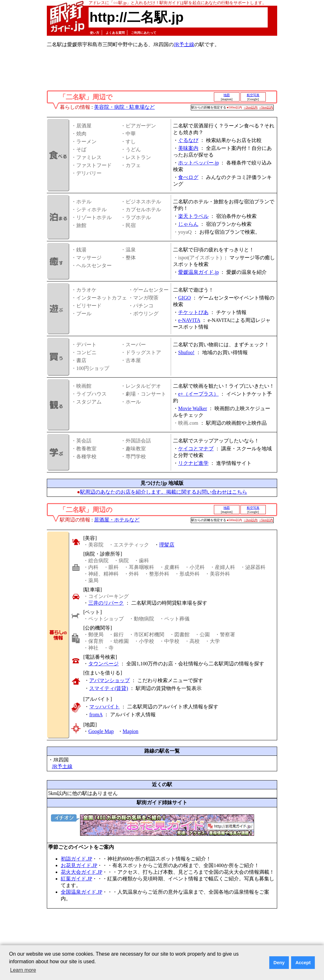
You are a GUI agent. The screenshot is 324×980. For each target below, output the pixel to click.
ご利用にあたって (144, 33)
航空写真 (253, 95)
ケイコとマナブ (196, 449)
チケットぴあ (193, 312)
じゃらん (188, 224)
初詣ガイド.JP (76, 859)
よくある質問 (115, 33)
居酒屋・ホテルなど (117, 520)
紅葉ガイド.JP (76, 879)
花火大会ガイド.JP (81, 872)
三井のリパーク (106, 603)
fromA (96, 715)
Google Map (101, 731)
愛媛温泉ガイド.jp (198, 272)
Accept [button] (303, 963)
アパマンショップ (109, 680)
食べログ (188, 177)
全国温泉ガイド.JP (81, 892)
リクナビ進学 (193, 463)
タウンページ (103, 664)
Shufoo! (186, 352)
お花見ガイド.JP (79, 865)
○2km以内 (251, 107)
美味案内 (188, 148)
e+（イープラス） (198, 394)
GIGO (184, 298)
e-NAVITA (189, 320)
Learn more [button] (23, 970)
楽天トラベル (193, 216)
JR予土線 (184, 44)
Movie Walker (193, 408)
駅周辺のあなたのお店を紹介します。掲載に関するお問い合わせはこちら (164, 492)
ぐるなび (188, 140)
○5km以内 (266, 107)
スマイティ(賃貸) (109, 688)
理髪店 (167, 545)
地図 (227, 95)
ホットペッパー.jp (198, 163)
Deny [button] (279, 963)
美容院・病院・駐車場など (124, 107)
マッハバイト (104, 707)
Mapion (131, 731)
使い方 (95, 33)
